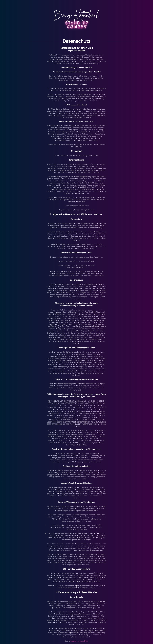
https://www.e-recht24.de (79, 641)
